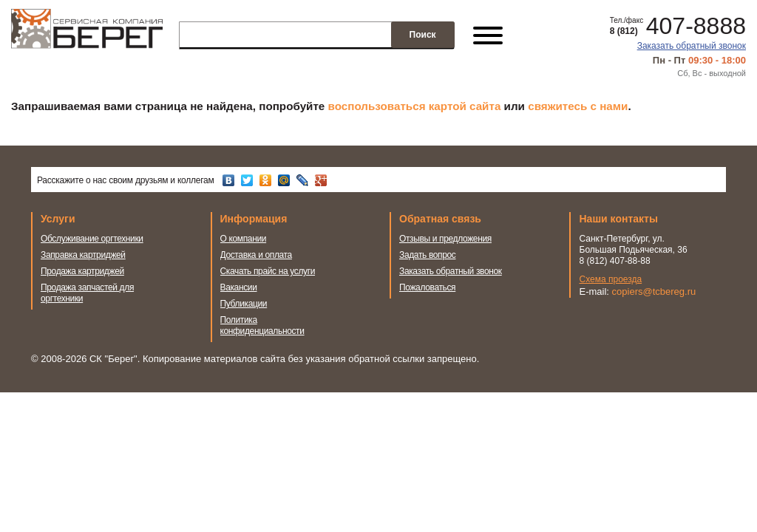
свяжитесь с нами (578, 106)
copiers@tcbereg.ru (654, 291)
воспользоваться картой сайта (415, 106)
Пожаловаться (427, 287)
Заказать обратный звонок (692, 46)
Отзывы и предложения (445, 239)
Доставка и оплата (256, 255)
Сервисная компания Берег (87, 35)
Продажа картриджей (82, 271)
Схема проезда (611, 279)
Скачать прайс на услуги (268, 271)
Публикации (244, 304)
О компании (244, 239)
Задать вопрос (428, 255)
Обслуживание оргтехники (92, 239)
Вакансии (239, 287)
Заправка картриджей (83, 255)
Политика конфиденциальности (262, 325)
